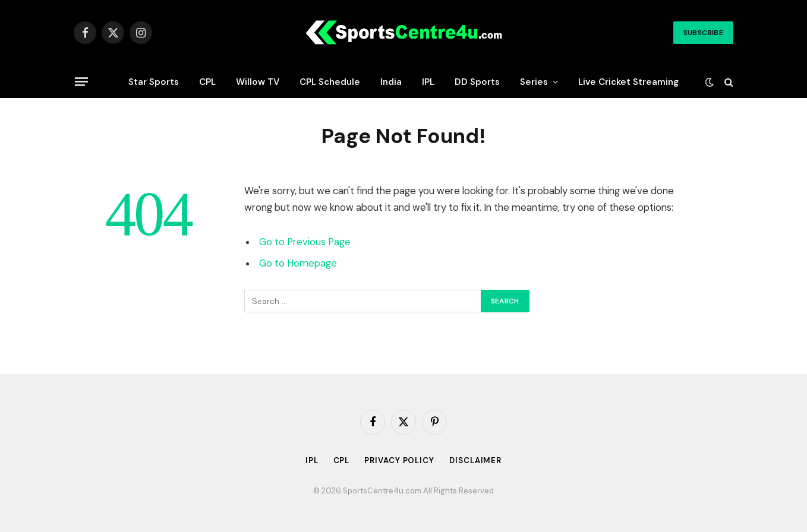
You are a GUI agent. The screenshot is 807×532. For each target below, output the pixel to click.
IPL (428, 82)
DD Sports (477, 82)
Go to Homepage (298, 263)
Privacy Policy (399, 460)
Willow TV (258, 82)
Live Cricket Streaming (628, 82)
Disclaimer (475, 460)
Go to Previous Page (305, 242)
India (391, 82)
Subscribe (703, 33)
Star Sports (154, 82)
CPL (207, 82)
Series (534, 82)
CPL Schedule (330, 82)
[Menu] (81, 81)
